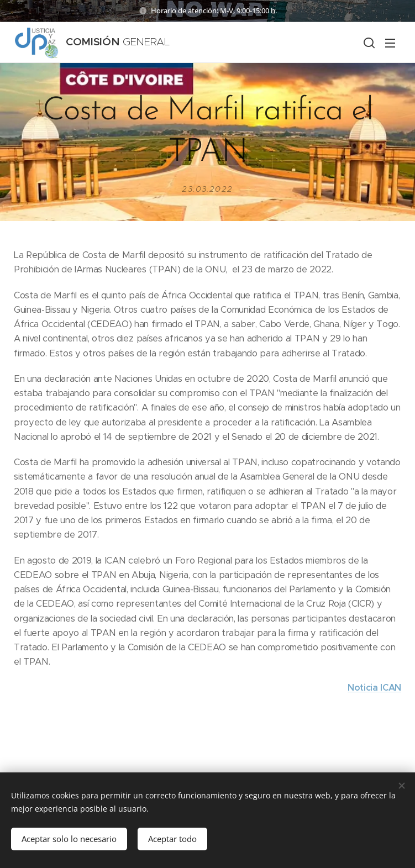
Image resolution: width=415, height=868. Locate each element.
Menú (390, 43)
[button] (368, 43)
